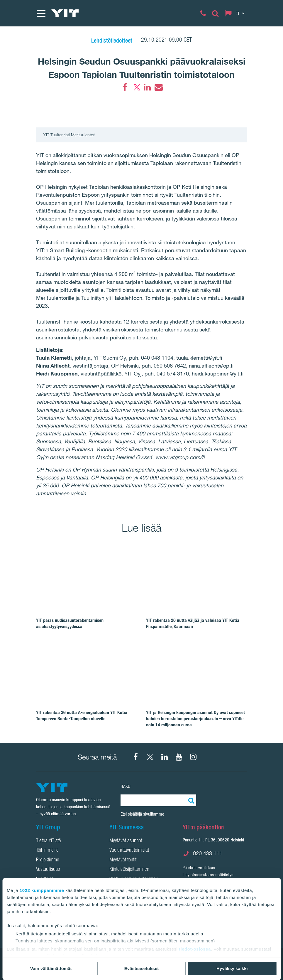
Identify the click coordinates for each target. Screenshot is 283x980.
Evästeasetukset (142, 968)
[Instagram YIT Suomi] (193, 757)
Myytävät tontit (123, 860)
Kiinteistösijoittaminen (129, 870)
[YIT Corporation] (165, 757)
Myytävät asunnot (126, 841)
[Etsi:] (190, 800)
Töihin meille (47, 851)
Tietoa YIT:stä (49, 841)
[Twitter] (136, 87)
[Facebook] (125, 87)
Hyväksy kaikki (232, 968)
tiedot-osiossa (195, 949)
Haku (125, 786)
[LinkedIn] (147, 87)
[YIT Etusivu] (65, 13)
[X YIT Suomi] (150, 757)
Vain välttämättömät (51, 968)
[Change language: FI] (236, 13)
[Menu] (41, 13)
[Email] (158, 87)
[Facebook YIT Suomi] (136, 757)
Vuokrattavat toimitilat (129, 851)
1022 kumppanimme (42, 890)
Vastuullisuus (48, 870)
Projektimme (48, 860)
